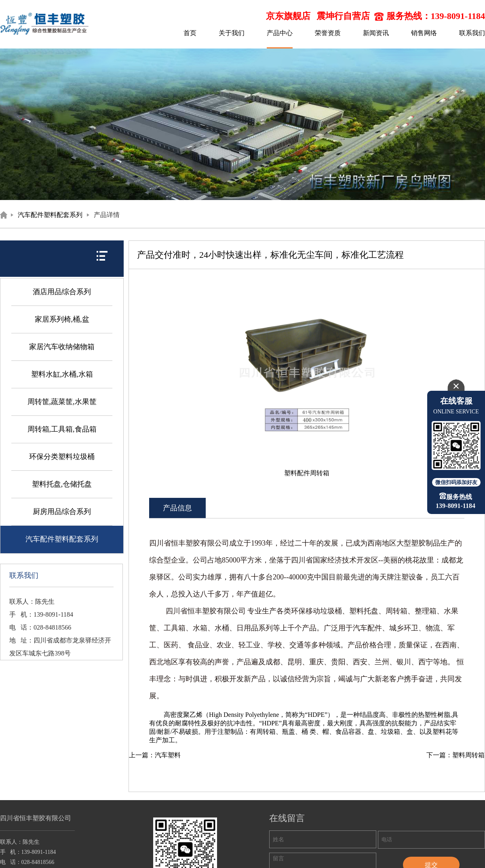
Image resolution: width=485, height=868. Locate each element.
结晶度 (369, 715)
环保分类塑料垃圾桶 (62, 457)
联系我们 (472, 33)
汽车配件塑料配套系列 (50, 215)
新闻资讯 (376, 33)
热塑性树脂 (434, 715)
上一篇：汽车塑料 (155, 755)
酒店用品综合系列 (62, 292)
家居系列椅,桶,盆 (62, 319)
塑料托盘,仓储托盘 (62, 484)
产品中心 (280, 33)
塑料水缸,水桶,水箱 (62, 374)
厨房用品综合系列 (62, 512)
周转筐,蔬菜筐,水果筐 (62, 402)
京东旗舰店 (288, 16)
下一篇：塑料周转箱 (455, 755)
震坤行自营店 (343, 16)
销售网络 (424, 33)
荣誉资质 (328, 33)
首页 (190, 33)
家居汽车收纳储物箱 (62, 347)
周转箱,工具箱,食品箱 (62, 429)
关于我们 (232, 33)
